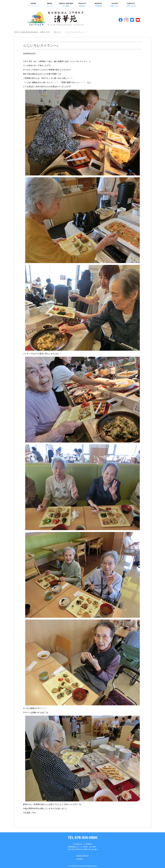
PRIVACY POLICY (82, 853)
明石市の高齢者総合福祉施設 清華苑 (49, 18)
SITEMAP (79, 857)
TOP (32, 30)
